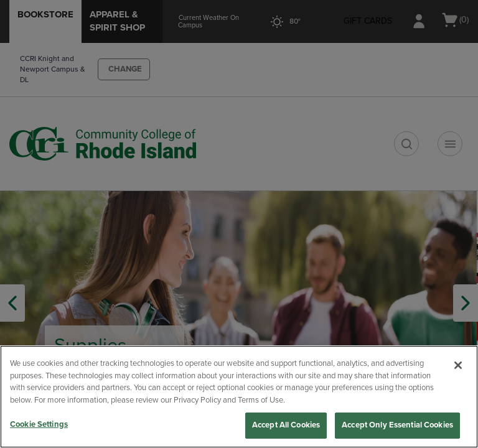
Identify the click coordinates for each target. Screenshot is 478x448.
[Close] (458, 365)
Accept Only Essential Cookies (397, 425)
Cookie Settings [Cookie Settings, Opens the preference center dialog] (39, 424)
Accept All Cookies (286, 425)
